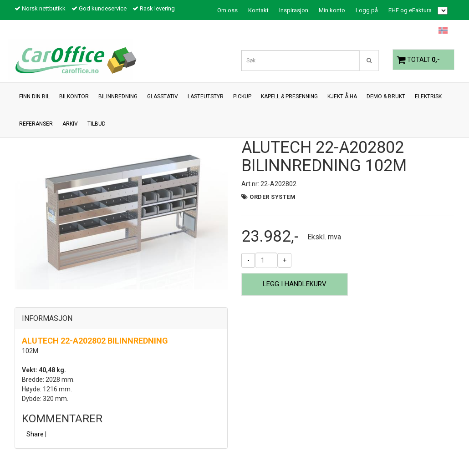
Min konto (332, 10)
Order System (273, 197)
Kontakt (258, 10)
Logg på (367, 10)
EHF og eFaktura (410, 10)
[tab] (121, 319)
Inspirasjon (294, 10)
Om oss (227, 10)
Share (35, 434)
